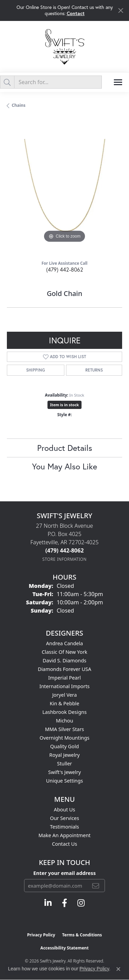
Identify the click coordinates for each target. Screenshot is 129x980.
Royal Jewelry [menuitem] (64, 755)
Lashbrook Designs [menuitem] (64, 712)
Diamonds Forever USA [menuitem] (64, 669)
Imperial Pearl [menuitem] (64, 678)
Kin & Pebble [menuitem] (65, 703)
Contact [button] (76, 13)
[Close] (121, 10)
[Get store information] (64, 559)
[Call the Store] (65, 550)
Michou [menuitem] (64, 721)
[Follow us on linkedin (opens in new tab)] (48, 903)
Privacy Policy (41, 935)
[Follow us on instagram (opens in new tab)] (81, 903)
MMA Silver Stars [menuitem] (65, 729)
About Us (65, 810)
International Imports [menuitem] (65, 686)
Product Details (65, 448)
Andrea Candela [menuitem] (64, 643)
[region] (64, 187)
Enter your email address (64, 873)
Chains (19, 105)
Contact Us (64, 844)
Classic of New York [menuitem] (64, 652)
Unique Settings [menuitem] (64, 781)
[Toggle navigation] (118, 82)
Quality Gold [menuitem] (65, 746)
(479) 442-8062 (65, 269)
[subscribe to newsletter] (96, 886)
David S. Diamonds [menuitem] (64, 660)
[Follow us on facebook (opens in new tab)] (64, 903)
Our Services (64, 818)
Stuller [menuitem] (64, 764)
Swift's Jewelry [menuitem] (64, 772)
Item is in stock (65, 405)
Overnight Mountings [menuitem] (64, 738)
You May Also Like (64, 466)
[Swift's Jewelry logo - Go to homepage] (65, 47)
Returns (94, 370)
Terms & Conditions (82, 935)
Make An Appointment (65, 835)
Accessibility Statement (64, 948)
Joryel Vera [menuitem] (65, 695)
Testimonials (64, 827)
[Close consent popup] (118, 969)
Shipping (36, 370)
